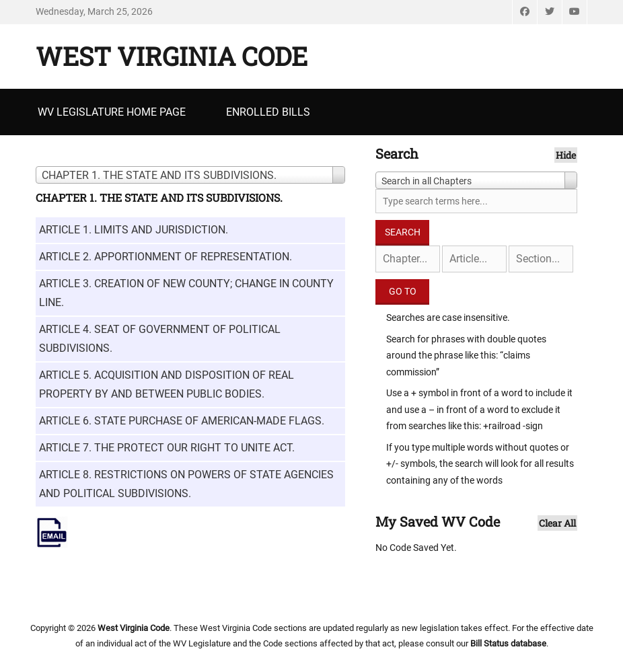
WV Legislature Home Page (112, 112)
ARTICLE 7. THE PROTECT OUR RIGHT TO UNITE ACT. (167, 448)
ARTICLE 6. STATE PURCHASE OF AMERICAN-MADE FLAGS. (182, 421)
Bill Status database (508, 643)
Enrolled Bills (268, 112)
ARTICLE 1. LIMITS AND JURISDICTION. (134, 230)
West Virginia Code (172, 56)
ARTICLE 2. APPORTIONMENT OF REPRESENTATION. (166, 257)
